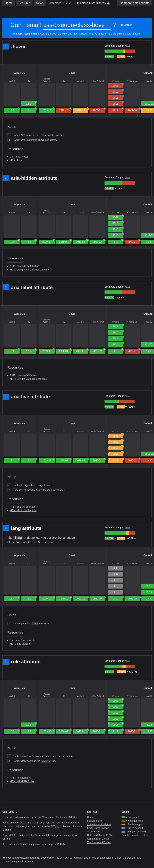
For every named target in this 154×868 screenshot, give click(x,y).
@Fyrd (47, 823)
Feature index (95, 821)
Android (80, 81)
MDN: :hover (17, 160)
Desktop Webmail (47, 80)
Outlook (148, 73)
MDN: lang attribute (20, 644)
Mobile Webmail (97, 81)
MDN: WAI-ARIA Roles (22, 781)
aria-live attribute (98, 34)
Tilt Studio (74, 817)
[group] (114, 51)
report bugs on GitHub (53, 844)
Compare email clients (99, 824)
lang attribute (115, 34)
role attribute (134, 34)
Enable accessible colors (135, 835)
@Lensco (74, 823)
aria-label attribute (78, 34)
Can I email (26, 25)
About (127, 46)
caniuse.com (32, 823)
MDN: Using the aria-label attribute (28, 379)
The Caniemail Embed (99, 842)
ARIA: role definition (20, 778)
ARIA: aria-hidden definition (24, 266)
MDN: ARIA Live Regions (23, 510)
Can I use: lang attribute (23, 640)
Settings (126, 25)
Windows (116, 81)
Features (24, 3)
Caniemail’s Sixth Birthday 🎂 (92, 3)
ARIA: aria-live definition (23, 507)
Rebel (8, 830)
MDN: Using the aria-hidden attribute (29, 270)
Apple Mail (20, 73)
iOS (29, 81)
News (40, 3)
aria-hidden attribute (56, 34)
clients (134, 3)
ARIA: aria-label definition (23, 375)
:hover (41, 34)
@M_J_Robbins (59, 826)
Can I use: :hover (19, 157)
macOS (12, 81)
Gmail (72, 73)
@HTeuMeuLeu (42, 817)
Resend (25, 858)
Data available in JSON (100, 835)
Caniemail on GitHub (98, 839)
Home (9, 3)
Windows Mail (132, 81)
